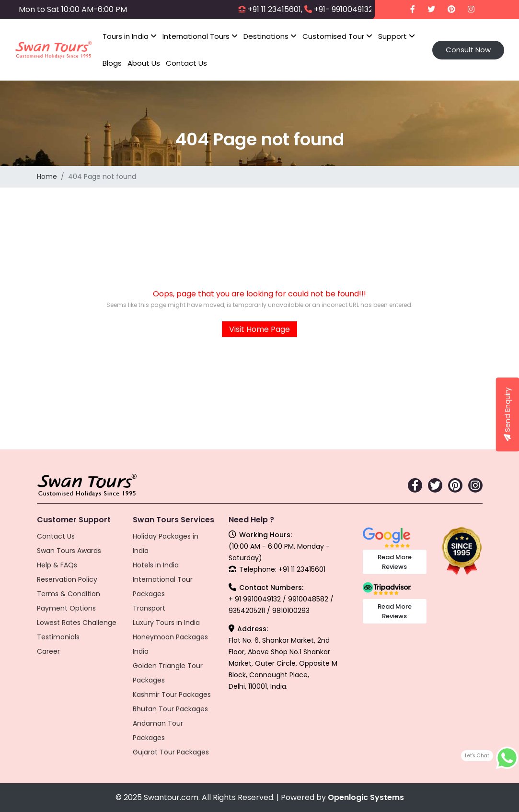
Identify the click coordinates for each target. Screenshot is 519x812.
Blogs (112, 63)
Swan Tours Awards (69, 551)
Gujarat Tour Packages (171, 752)
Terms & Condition (69, 594)
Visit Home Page (259, 329)
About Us (144, 63)
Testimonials (58, 637)
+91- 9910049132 (343, 9)
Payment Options (66, 608)
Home (47, 177)
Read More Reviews (395, 562)
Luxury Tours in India (166, 623)
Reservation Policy (67, 579)
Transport (149, 608)
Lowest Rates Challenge (77, 623)
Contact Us (186, 63)
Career (48, 651)
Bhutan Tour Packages (170, 709)
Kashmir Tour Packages (172, 694)
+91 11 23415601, (275, 9)
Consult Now (468, 50)
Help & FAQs (57, 565)
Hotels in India (156, 565)
